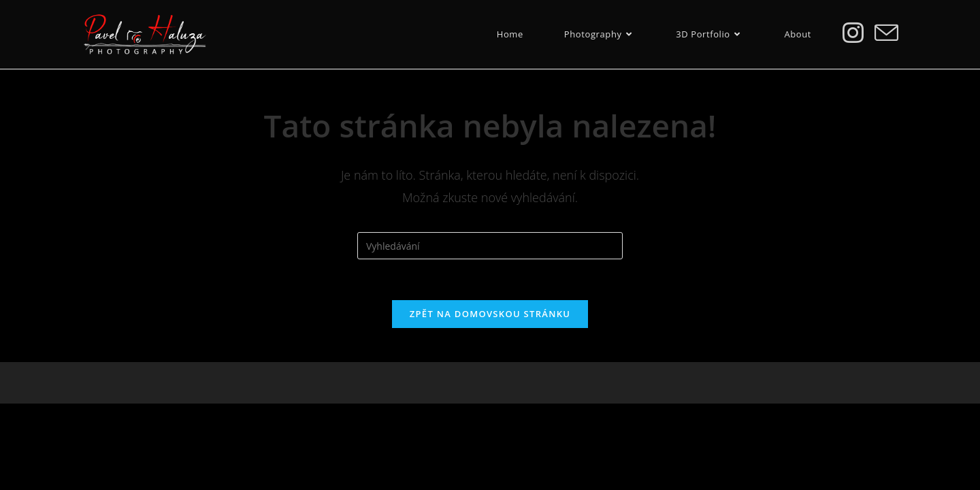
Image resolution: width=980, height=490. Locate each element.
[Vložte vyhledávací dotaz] (490, 246)
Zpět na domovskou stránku (490, 314)
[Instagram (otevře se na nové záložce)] (853, 32)
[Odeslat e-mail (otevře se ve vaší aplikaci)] (886, 33)
